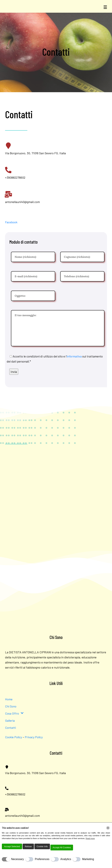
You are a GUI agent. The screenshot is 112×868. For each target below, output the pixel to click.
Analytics (66, 859)
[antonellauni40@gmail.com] (8, 194)
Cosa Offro (14, 713)
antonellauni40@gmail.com (22, 202)
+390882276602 (15, 177)
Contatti (10, 728)
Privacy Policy (34, 737)
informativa (74, 356)
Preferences (42, 859)
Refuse (28, 846)
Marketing (88, 859)
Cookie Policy (13, 737)
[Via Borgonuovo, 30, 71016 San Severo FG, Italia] (8, 146)
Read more (90, 838)
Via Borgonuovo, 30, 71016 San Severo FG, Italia (35, 153)
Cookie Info (42, 846)
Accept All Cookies (62, 847)
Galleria (10, 720)
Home (9, 699)
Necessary (18, 859)
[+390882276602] (8, 170)
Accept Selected (12, 846)
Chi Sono (11, 706)
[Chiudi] (108, 828)
